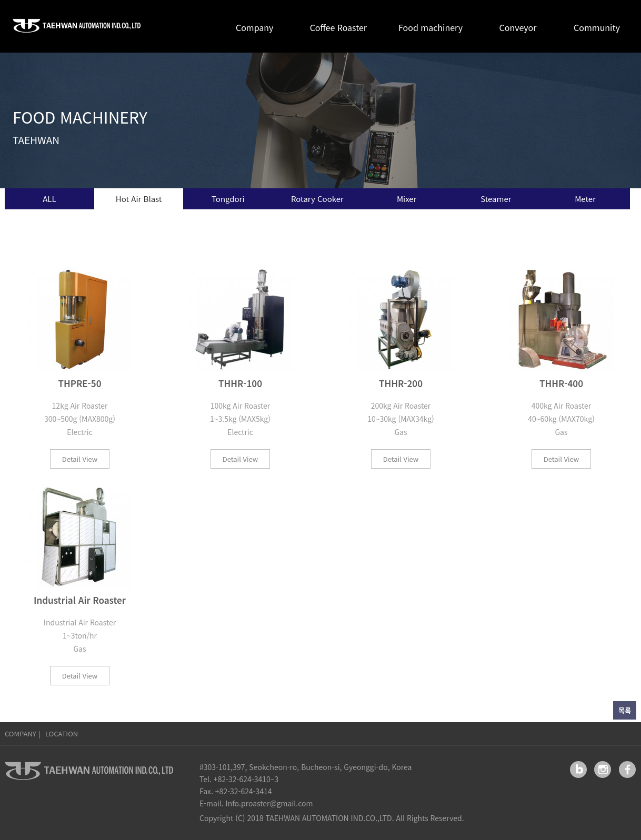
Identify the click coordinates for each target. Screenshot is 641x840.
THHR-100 (240, 384)
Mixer (407, 199)
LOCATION (62, 733)
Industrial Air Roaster (80, 600)
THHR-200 (401, 384)
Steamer (496, 199)
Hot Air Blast (139, 199)
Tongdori (228, 199)
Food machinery (430, 27)
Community (597, 27)
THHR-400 (561, 384)
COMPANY (21, 733)
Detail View (80, 459)
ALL (49, 199)
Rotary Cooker (317, 199)
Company (254, 27)
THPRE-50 (79, 384)
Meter (585, 199)
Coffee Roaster (338, 27)
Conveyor (518, 27)
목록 (625, 710)
